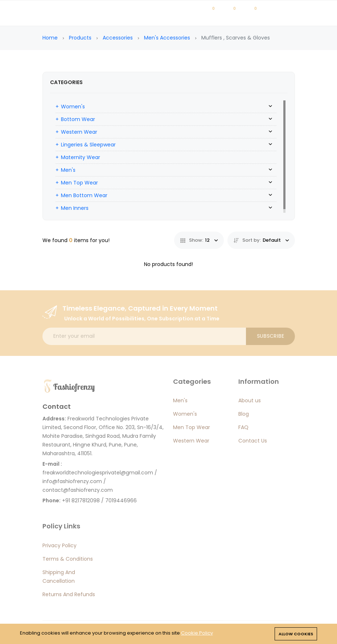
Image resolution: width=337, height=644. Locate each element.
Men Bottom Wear (84, 195)
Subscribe (270, 336)
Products (80, 38)
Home (50, 38)
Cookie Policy (197, 633)
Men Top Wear (79, 183)
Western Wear (79, 132)
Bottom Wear (78, 119)
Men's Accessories (167, 38)
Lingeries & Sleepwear (88, 145)
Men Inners (75, 208)
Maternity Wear (81, 157)
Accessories (118, 38)
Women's (73, 107)
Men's (68, 170)
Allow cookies (296, 634)
